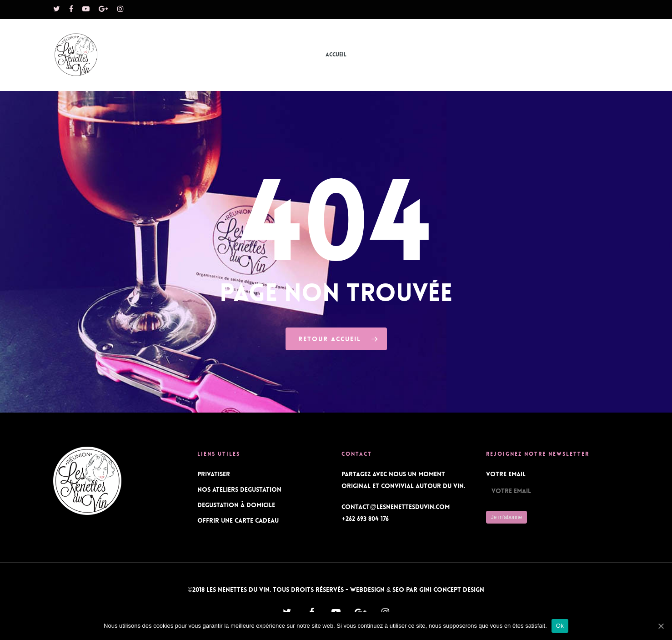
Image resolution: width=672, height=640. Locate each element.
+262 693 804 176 (365, 519)
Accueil (336, 55)
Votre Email (506, 474)
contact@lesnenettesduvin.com (395, 507)
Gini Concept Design (452, 590)
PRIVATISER (214, 474)
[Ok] (661, 626)
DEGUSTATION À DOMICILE (236, 505)
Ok (560, 626)
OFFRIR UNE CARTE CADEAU (238, 520)
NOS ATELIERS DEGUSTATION (239, 489)
